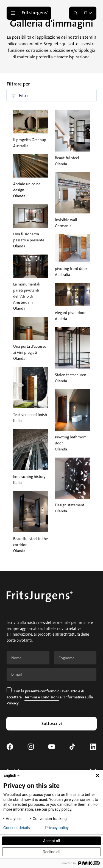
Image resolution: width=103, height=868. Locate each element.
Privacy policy (57, 828)
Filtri (20, 96)
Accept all (52, 841)
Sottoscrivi (52, 723)
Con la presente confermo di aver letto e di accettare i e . (50, 697)
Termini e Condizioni (42, 697)
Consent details (17, 828)
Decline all (52, 852)
